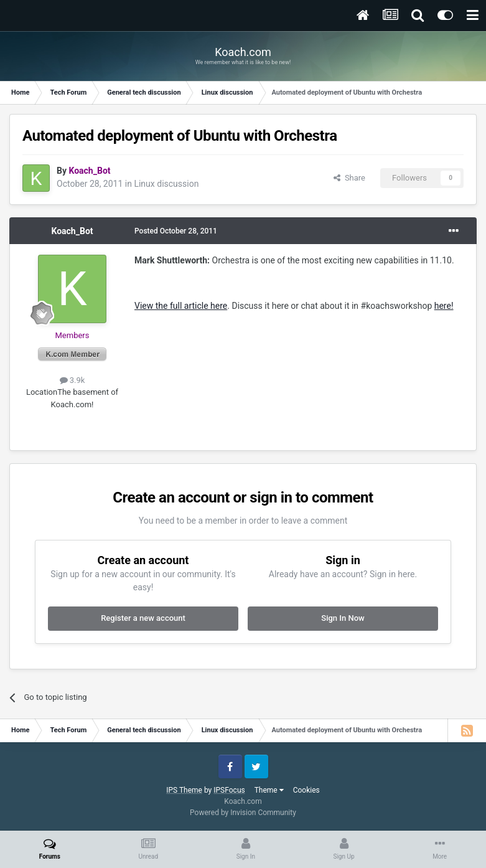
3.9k (72, 380)
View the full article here (181, 306)
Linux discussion (166, 184)
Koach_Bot (72, 231)
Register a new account (143, 618)
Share (349, 178)
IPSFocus (229, 790)
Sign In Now (343, 618)
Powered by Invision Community (243, 813)
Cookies (306, 790)
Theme (269, 790)
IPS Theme (184, 790)
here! (444, 306)
